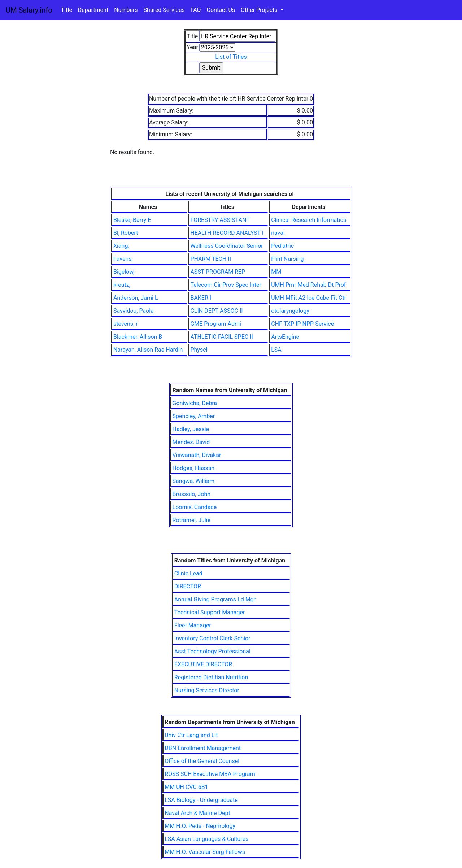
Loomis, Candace (195, 507)
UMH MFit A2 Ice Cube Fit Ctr (309, 298)
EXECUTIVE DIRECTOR (203, 664)
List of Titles (231, 57)
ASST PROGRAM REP (218, 272)
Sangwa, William (193, 481)
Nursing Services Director (207, 690)
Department (93, 10)
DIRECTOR (188, 586)
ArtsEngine (285, 337)
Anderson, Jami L (136, 298)
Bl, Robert (126, 233)
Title (67, 10)
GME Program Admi (216, 324)
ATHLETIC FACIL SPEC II (222, 337)
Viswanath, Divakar (197, 455)
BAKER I (201, 298)
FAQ (196, 10)
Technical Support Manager (210, 612)
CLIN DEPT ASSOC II (216, 311)
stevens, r (126, 324)
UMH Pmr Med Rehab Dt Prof (308, 285)
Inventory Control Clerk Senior (212, 638)
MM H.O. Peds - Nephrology (200, 826)
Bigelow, (124, 272)
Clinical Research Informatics (309, 220)
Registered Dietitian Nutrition (211, 677)
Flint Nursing (287, 259)
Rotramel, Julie (191, 520)
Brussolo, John (192, 494)
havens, (123, 259)
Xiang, (121, 246)
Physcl (199, 350)
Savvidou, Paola (134, 311)
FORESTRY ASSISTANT (220, 220)
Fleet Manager (193, 625)
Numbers (126, 10)
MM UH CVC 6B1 (186, 787)
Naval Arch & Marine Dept (197, 813)
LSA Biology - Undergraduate (201, 800)
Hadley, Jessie (191, 429)
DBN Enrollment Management (203, 748)
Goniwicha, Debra (195, 403)
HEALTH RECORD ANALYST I (227, 233)
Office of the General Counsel (202, 761)
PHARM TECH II (211, 259)
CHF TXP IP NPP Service (302, 324)
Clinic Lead (188, 573)
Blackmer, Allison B (138, 337)
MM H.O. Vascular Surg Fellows (205, 852)
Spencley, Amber (194, 416)
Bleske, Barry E (132, 220)
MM (276, 272)
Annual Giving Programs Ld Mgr (215, 599)
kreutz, (122, 285)
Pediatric (282, 246)
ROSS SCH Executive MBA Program (210, 774)
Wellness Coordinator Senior (226, 246)
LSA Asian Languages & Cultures (206, 839)
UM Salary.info (29, 10)
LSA (276, 350)
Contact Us (221, 10)
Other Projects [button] (260, 10)
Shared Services (164, 10)
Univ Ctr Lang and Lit (191, 735)
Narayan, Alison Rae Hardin (148, 350)
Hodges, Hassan (194, 468)
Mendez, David (191, 442)
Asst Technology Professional (212, 651)
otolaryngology (290, 311)
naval (278, 233)
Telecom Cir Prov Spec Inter (226, 285)
